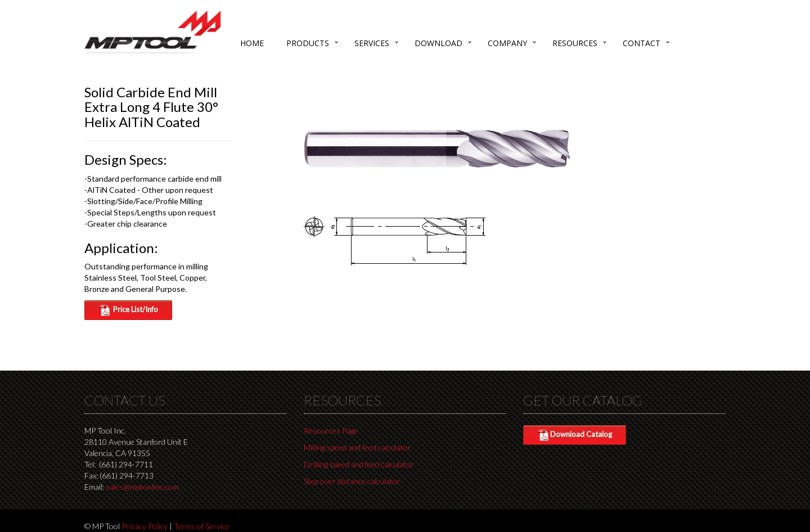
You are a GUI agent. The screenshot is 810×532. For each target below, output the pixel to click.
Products (308, 43)
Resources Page (331, 430)
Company (507, 43)
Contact (642, 43)
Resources (575, 43)
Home (252, 43)
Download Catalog (575, 435)
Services (372, 43)
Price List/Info (128, 310)
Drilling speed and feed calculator (359, 464)
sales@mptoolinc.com (142, 487)
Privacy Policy (145, 526)
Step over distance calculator (352, 481)
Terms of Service (202, 526)
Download (438, 43)
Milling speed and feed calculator (357, 447)
